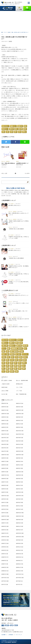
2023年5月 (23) (5, 465)
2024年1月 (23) (5, 451)
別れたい (20, 340)
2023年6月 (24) (19, 461)
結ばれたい (5, 129)
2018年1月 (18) (5, 574)
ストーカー (25, 354)
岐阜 (17, 360)
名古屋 (12, 360)
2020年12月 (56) (20, 513)
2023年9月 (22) (5, 458)
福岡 (20, 369)
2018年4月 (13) (19, 567)
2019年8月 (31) (19, 540)
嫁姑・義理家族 (14, 351)
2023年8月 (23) (19, 458)
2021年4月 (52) (19, 506)
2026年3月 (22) (5, 407)
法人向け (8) (4, 394)
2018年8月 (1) (19, 561)
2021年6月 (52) (19, 502)
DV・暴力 (18, 354)
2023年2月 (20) (19, 468)
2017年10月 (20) (20, 578)
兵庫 (12, 132)
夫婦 (7, 351)
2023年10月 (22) (20, 455)
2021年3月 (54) (5, 509)
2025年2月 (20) (19, 427)
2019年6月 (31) (19, 543)
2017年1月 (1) (19, 584)
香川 (3, 369)
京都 (3, 132)
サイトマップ (19, 635)
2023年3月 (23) (5, 468)
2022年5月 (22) (5, 485)
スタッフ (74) (19, 387)
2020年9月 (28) (5, 520)
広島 (7, 366)
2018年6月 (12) (19, 564)
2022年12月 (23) (20, 472)
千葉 (17, 357)
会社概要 (4, 635)
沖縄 (17, 371)
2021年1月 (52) (5, 513)
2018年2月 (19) (19, 571)
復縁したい (13, 126)
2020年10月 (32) (20, 516)
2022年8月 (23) (19, 479)
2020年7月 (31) (5, 523)
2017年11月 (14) (5, 578)
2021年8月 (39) (19, 499)
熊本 (16, 369)
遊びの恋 (19, 346)
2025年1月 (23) (5, 431)
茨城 (21, 357)
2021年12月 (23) (20, 492)
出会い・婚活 (5, 354)
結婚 (3, 351)
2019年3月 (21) (5, 550)
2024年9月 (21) (5, 438)
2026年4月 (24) (20, 403)
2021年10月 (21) (20, 496)
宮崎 (7, 371)
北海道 (4, 357)
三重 (21, 129)
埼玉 (13, 357)
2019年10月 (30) (20, 537)
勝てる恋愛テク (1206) (7, 380)
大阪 (7, 132)
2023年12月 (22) (20, 451)
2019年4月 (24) (20, 547)
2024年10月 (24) (20, 434)
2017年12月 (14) (20, 574)
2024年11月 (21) (5, 434)
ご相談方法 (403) (5, 384)
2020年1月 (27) (5, 533)
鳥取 (12, 366)
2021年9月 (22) (5, 499)
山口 (24, 366)
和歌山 (24, 132)
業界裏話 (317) (19, 384)
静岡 (3, 360)
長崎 (24, 369)
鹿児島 (12, 371)
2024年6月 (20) (20, 441)
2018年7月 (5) (5, 564)
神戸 (16, 132)
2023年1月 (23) (5, 472)
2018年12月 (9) (19, 554)
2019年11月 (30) (5, 537)
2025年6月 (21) (19, 420)
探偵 (25, 126)
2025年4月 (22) (19, 424)
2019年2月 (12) (19, 550)
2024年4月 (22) (19, 444)
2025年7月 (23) (5, 420)
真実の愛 (12, 129)
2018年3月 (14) (5, 571)
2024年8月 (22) (19, 438)
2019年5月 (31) (5, 547)
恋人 (17, 129)
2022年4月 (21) (19, 485)
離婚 (9, 348)
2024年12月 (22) (20, 431)
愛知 (7, 360)
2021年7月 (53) (5, 502)
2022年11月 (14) (5, 475)
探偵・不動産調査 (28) (21, 394)
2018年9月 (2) (5, 561)
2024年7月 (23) (5, 441)
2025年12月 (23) (20, 410)
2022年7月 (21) (5, 482)
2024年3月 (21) (5, 448)
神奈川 (25, 357)
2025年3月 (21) (5, 427)
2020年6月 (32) (19, 523)
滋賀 (25, 129)
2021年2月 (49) (19, 509)
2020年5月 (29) (5, 526)
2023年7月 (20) (5, 461)
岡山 (3, 366)
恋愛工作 (20, 126)
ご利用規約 (11, 635)
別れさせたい (5, 126)
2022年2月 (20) (19, 489)
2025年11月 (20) (5, 414)
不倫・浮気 (5, 346)
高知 (12, 369)
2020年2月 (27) (19, 530)
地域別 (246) (4, 387)
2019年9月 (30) (5, 540)
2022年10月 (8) (19, 475)
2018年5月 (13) (5, 567)
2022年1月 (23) (5, 492)
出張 (21, 343)
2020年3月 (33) (5, 530)
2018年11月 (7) (5, 557)
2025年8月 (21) (19, 417)
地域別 (10, 41)
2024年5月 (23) (5, 444)
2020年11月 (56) (5, 516)
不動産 (22, 351)
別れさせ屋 (5, 340)
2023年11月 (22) (5, 455)
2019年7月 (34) (5, 543)
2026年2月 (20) (19, 407)
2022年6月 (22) (19, 482)
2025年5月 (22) (5, 424)
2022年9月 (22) (5, 479)
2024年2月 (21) (19, 448)
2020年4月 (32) (19, 526)
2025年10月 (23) (20, 414)
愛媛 (7, 369)
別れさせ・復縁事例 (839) (22, 380)
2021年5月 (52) (5, 506)
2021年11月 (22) (5, 496)
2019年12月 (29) (20, 533)
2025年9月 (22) (5, 417)
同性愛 (12, 354)
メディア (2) (19, 391)
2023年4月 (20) (19, 465)
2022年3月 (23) (5, 489)
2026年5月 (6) (5, 403)
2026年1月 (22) (5, 410)
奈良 (20, 132)
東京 (9, 357)
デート (4, 348)
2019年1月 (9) (5, 554)
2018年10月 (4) (20, 557)
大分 (3, 371)
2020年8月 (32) (19, 520)
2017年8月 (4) (19, 581)
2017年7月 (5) (5, 584)
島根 (16, 366)
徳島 (20, 366)
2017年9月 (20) (5, 581)
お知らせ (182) (5, 391)
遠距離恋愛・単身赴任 (17, 348)
